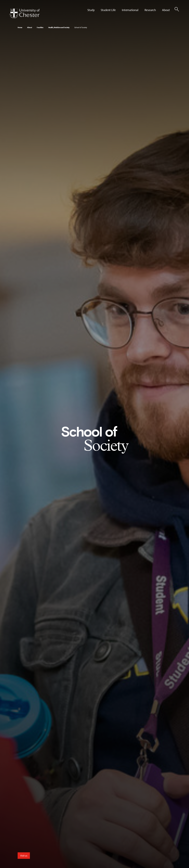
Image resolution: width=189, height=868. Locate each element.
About (30, 27)
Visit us (24, 856)
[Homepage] (24, 14)
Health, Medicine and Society (59, 27)
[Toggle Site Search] (177, 9)
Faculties (40, 27)
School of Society (81, 27)
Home (20, 27)
